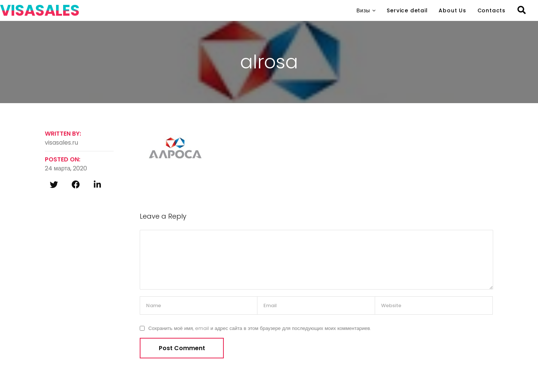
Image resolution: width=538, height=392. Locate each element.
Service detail (407, 10)
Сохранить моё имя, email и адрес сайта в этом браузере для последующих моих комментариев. (259, 328)
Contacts (491, 10)
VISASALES (40, 10)
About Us (452, 10)
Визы (363, 10)
